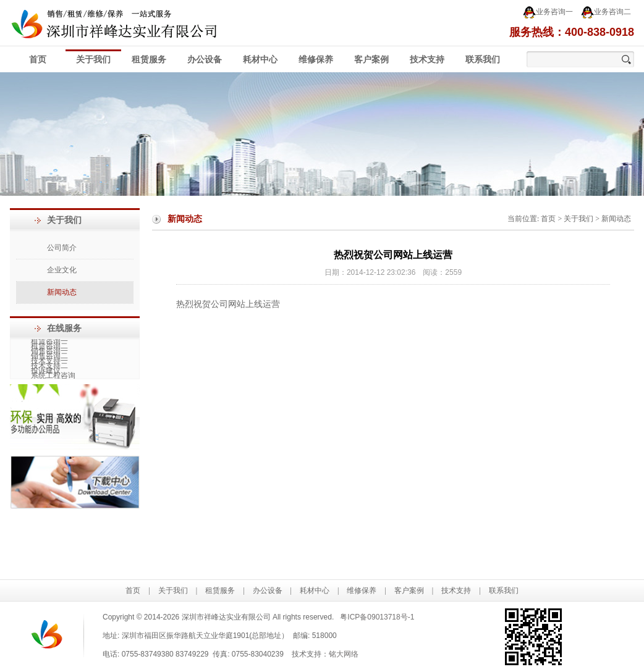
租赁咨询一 (49, 342)
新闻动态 (62, 292)
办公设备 (205, 60)
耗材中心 (260, 60)
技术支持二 (49, 366)
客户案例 (371, 60)
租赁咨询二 (49, 346)
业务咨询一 (548, 13)
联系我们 (483, 60)
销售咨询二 (49, 356)
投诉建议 (45, 371)
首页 (38, 60)
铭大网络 (344, 654)
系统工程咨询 (52, 376)
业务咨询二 (606, 13)
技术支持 (427, 60)
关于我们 (93, 60)
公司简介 (62, 248)
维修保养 (316, 60)
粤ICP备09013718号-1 (377, 617)
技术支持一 (49, 361)
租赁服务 (149, 60)
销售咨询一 (49, 351)
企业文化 (62, 270)
